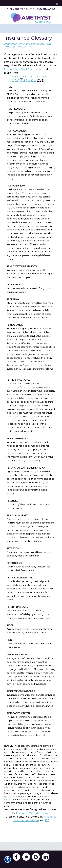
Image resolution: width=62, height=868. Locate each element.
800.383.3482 (46, 9)
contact (8, 800)
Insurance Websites (17, 809)
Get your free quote (21, 9)
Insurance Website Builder (33, 813)
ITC (47, 820)
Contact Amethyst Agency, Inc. (23, 69)
